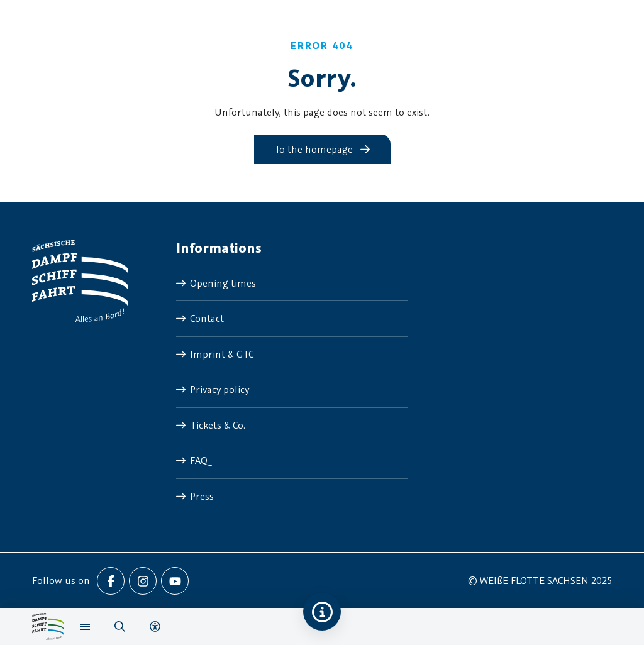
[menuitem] (292, 284)
